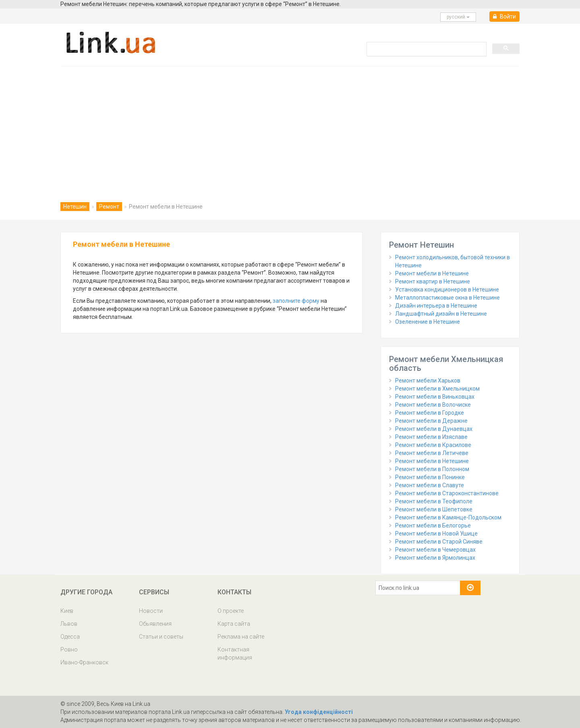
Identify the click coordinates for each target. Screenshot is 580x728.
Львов (69, 624)
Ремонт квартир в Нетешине (433, 281)
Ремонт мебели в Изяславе (431, 437)
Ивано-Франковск (84, 662)
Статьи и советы (161, 637)
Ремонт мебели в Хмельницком (437, 389)
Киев (67, 611)
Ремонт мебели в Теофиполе (434, 501)
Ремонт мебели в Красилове (433, 445)
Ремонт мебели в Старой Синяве (439, 542)
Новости (151, 611)
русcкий (458, 17)
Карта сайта (234, 624)
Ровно (69, 649)
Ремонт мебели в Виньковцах (435, 397)
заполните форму (296, 301)
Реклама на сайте (241, 637)
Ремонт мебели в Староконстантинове (447, 493)
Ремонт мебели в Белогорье (433, 525)
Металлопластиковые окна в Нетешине (447, 298)
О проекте (231, 611)
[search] (426, 49)
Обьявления (155, 624)
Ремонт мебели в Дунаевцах (434, 429)
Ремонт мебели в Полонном (432, 469)
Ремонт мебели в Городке (430, 413)
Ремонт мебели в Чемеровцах (435, 550)
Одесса (70, 637)
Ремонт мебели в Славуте (430, 485)
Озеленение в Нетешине (428, 322)
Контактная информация (235, 654)
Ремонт (109, 207)
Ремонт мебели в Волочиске (433, 405)
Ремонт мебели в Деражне (431, 421)
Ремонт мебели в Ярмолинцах (435, 558)
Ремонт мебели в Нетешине (432, 273)
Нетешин (75, 207)
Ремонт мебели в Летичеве (432, 453)
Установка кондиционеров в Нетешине (447, 290)
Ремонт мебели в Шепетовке (434, 509)
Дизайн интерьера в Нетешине (436, 306)
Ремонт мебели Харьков (428, 381)
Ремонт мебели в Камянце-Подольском (448, 517)
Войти (504, 17)
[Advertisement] (290, 127)
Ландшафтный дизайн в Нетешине (441, 314)
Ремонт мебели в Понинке (430, 477)
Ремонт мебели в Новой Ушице (436, 534)
